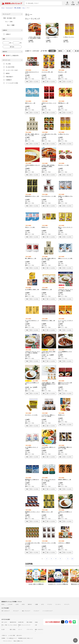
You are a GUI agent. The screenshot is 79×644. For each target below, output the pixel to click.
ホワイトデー (67, 602)
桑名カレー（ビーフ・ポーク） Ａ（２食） (65, 228)
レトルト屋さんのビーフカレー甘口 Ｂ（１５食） (33, 541)
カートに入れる (35, 82)
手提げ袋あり (8, 77)
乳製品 (36, 620)
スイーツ (20, 627)
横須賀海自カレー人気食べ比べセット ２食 (32, 479)
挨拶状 (6, 73)
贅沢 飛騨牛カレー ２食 (31, 258)
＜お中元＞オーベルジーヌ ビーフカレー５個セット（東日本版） (32, 352)
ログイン (67, 5)
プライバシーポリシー (8, 639)
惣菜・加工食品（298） (10, 18)
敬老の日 (30, 602)
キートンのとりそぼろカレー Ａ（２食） (32, 321)
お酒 (36, 623)
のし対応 (7, 64)
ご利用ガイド (4, 633)
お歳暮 (36, 602)
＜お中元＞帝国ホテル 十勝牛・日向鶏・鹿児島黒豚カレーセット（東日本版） (48, 384)
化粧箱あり (8, 80)
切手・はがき (4, 620)
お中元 (23, 602)
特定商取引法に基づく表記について (26, 636)
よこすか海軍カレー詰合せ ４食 (32, 289)
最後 (72, 556)
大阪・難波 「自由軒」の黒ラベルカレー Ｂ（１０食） (32, 135)
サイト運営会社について (12, 636)
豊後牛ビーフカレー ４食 (47, 509)
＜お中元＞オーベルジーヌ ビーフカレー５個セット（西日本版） (65, 290)
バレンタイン (58, 602)
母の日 (3, 602)
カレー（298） (9, 22)
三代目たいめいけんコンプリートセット (32, 73)
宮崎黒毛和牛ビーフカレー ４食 (32, 196)
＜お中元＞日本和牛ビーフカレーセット (32, 166)
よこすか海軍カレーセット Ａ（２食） (31, 448)
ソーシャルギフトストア (48, 608)
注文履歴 (73, 5)
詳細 (27, 82)
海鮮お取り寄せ (13, 620)
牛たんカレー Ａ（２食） (64, 165)
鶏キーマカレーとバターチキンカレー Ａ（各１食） (48, 479)
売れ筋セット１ (45, 227)
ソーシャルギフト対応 (11, 83)
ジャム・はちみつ (13, 623)
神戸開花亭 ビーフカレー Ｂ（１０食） (32, 510)
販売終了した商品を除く (11, 55)
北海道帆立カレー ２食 (47, 289)
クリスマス (50, 602)
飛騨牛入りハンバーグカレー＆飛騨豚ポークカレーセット (65, 383)
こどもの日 (10, 602)
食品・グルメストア (26, 608)
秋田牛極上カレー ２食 (63, 103)
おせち (43, 602)
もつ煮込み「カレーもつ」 (64, 134)
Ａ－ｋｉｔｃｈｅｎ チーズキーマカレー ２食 (65, 321)
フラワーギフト (30, 627)
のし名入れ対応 (9, 67)
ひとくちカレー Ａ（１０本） (31, 415)
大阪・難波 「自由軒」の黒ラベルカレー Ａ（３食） (49, 259)
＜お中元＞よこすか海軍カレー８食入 (32, 383)
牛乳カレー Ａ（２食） (30, 227)
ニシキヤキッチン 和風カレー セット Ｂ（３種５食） (48, 416)
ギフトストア (16, 608)
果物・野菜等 (29, 620)
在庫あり (7, 34)
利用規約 (3, 636)
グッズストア (36, 608)
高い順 (69, 51)
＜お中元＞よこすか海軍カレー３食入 (65, 510)
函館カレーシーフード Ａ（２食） (65, 258)
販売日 (60, 51)
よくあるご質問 (12, 633)
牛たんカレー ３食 (62, 72)
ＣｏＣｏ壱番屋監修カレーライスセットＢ (65, 352)
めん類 (3, 627)
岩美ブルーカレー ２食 (30, 103)
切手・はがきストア (6, 608)
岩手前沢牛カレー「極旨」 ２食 (48, 320)
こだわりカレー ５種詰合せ (64, 540)
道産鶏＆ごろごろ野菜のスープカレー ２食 (65, 197)
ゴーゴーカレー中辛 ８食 (47, 72)
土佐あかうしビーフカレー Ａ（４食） (49, 104)
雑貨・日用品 (13, 627)
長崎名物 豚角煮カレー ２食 (65, 478)
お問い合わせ (19, 633)
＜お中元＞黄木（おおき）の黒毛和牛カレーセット (48, 352)
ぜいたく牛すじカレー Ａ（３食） (49, 196)
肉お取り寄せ (21, 620)
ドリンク (28, 623)
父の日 (17, 602)
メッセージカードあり (11, 70)
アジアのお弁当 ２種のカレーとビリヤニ (48, 448)
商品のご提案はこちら (18, 639)
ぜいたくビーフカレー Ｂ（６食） (49, 540)
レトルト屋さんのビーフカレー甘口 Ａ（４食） (49, 135)
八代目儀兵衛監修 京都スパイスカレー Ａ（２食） (65, 448)
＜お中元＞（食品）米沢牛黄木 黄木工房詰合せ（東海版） (48, 166)
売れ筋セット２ (61, 415)
